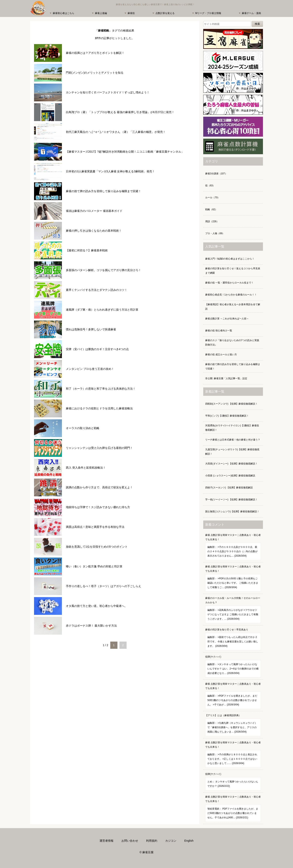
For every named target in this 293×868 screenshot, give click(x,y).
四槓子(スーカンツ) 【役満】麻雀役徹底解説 (229, 488)
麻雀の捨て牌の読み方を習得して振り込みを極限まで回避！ (233, 366)
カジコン (171, 841)
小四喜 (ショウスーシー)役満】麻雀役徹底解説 (230, 476)
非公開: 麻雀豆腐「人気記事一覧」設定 (226, 378)
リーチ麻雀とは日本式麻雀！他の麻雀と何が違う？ (233, 440)
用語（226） (212, 221)
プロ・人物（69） (215, 233)
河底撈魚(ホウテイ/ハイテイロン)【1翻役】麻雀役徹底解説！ (232, 428)
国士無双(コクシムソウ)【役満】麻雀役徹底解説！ (232, 512)
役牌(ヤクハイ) (233, 666)
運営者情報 (106, 841)
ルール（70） (212, 197)
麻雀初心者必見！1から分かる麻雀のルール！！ (231, 295)
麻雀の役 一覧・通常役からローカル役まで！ (229, 283)
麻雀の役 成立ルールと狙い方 (221, 355)
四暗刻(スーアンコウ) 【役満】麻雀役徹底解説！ (231, 404)
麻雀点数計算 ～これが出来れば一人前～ (227, 319)
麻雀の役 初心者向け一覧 (219, 331)
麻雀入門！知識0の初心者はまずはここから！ (230, 259)
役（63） (210, 186)
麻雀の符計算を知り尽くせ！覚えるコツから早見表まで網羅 (233, 271)
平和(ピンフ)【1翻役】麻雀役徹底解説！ (227, 416)
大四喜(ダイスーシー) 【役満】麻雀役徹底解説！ (231, 464)
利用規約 (152, 841)
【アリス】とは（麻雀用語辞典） (233, 725)
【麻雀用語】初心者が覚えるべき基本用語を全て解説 (233, 307)
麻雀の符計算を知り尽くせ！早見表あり (233, 639)
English (189, 841)
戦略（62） (211, 209)
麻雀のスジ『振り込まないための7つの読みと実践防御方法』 (232, 343)
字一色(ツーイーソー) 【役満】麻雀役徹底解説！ (231, 500)
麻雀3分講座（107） (216, 174)
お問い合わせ (130, 841)
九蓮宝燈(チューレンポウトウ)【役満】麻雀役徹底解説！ (232, 452)
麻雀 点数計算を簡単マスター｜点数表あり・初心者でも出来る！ (233, 547)
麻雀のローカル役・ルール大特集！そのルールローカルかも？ (233, 610)
